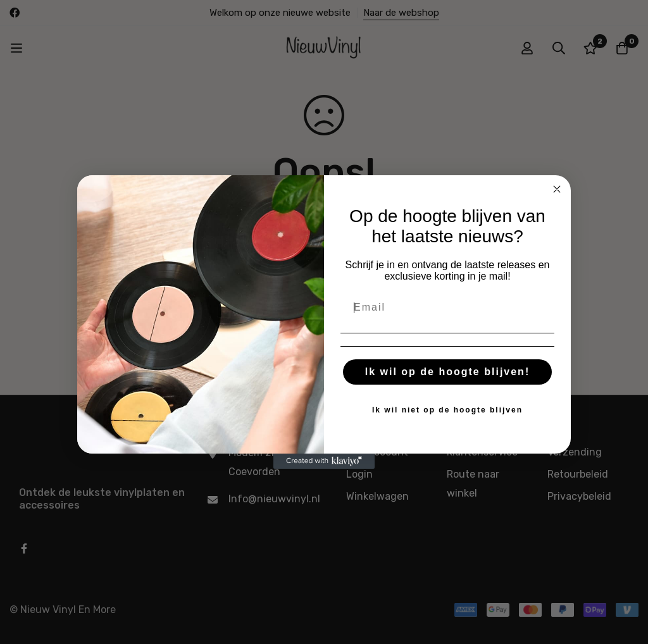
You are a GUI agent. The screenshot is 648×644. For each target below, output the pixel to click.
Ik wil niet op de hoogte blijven (447, 410)
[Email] (447, 307)
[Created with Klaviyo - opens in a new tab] (324, 461)
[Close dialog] (557, 189)
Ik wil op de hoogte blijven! (447, 372)
